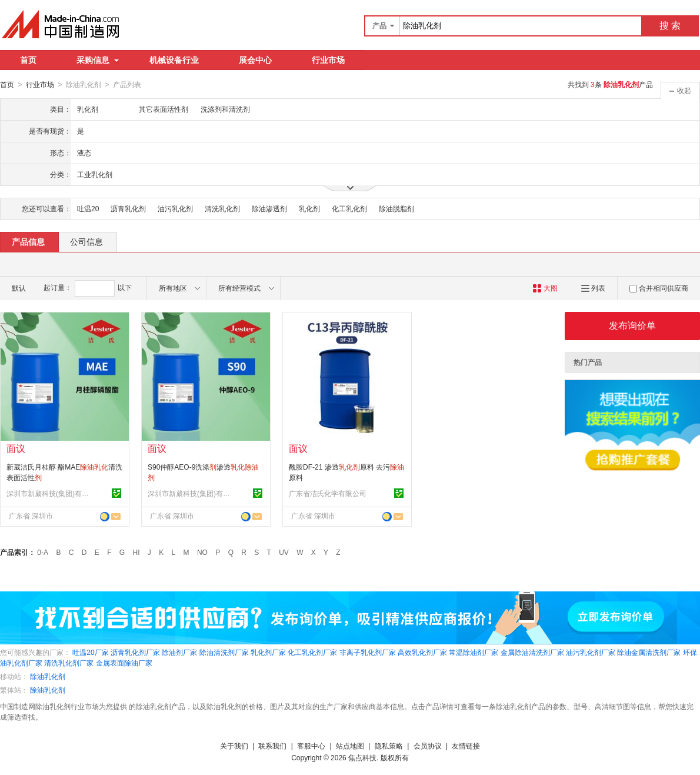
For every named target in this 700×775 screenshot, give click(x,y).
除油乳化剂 (48, 676)
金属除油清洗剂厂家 (532, 652)
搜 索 (670, 26)
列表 (593, 288)
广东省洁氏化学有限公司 (328, 493)
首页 (28, 60)
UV (284, 552)
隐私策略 (389, 746)
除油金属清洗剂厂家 (649, 652)
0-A (43, 552)
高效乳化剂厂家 (422, 652)
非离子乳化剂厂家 (368, 652)
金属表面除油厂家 (124, 663)
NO (202, 552)
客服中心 (311, 746)
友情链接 (466, 746)
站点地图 (350, 746)
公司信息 (86, 241)
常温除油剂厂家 (474, 652)
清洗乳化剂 (222, 208)
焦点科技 (362, 757)
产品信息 (28, 241)
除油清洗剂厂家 (224, 652)
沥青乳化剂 (128, 208)
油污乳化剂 (175, 208)
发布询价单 (632, 325)
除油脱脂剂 (396, 208)
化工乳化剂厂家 (312, 652)
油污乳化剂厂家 (591, 652)
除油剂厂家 (179, 652)
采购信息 (98, 60)
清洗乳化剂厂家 (69, 663)
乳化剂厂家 (268, 652)
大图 (545, 288)
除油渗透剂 (269, 208)
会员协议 (428, 746)
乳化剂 (309, 208)
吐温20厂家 (90, 652)
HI (136, 552)
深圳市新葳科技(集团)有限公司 (51, 493)
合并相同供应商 (659, 288)
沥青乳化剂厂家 (135, 652)
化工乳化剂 (349, 208)
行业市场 (328, 60)
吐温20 (88, 208)
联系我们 (272, 746)
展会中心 (255, 60)
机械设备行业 (174, 60)
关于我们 (234, 746)
